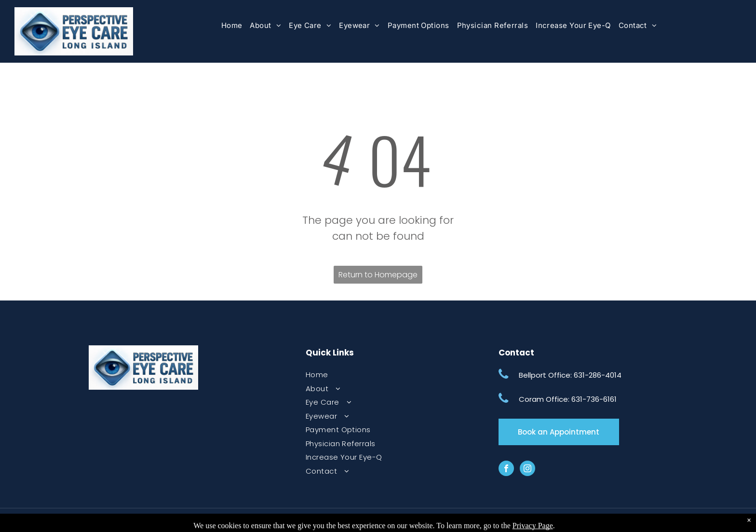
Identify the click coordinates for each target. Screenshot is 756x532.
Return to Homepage (378, 275)
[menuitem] (232, 26)
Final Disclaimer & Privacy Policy (302, 520)
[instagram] (527, 470)
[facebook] (506, 470)
